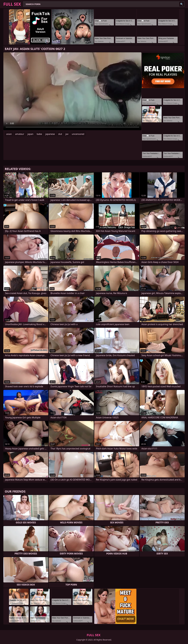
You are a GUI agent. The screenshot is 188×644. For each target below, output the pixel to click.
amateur (20, 134)
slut (60, 134)
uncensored (78, 134)
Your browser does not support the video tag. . (72, 91)
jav (67, 134)
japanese (50, 134)
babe (39, 134)
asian (9, 134)
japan (30, 134)
